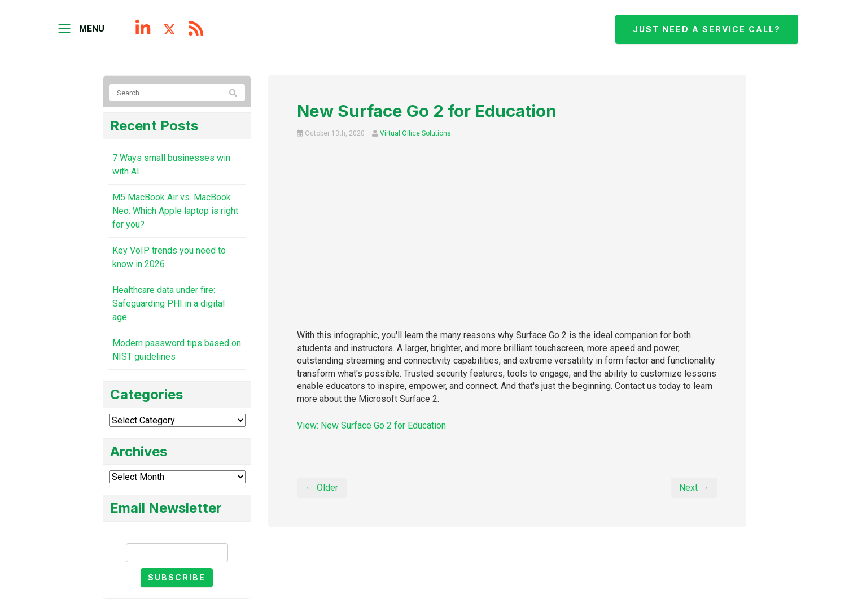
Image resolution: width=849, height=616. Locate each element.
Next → (694, 488)
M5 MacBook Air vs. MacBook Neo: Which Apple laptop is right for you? (175, 211)
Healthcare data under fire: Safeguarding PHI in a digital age (169, 303)
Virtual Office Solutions (415, 133)
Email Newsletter (177, 533)
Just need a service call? (707, 29)
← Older (322, 488)
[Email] (177, 553)
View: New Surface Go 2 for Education (371, 425)
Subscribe (177, 577)
